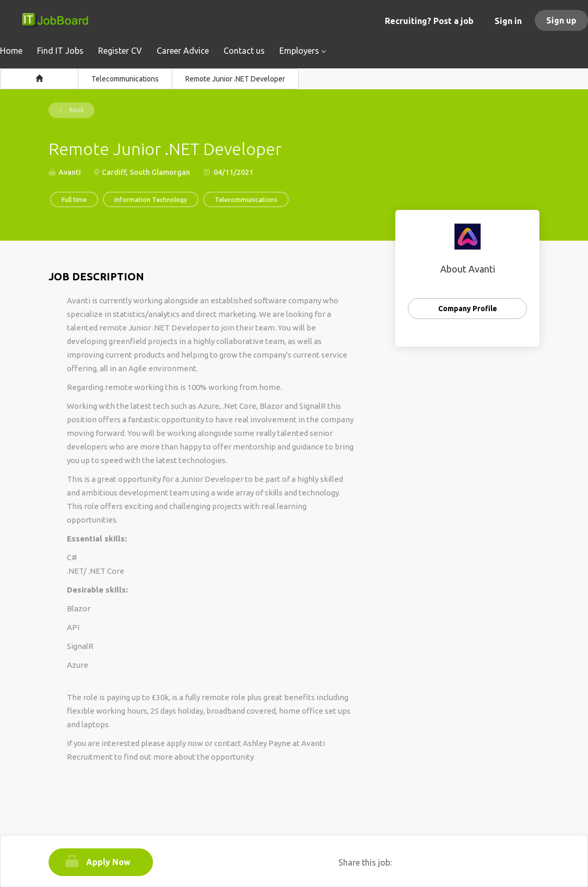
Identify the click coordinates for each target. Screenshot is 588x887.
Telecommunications (125, 79)
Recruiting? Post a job (429, 21)
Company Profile (468, 309)
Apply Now (108, 862)
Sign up (561, 20)
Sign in (508, 21)
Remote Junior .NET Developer (235, 79)
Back (76, 110)
